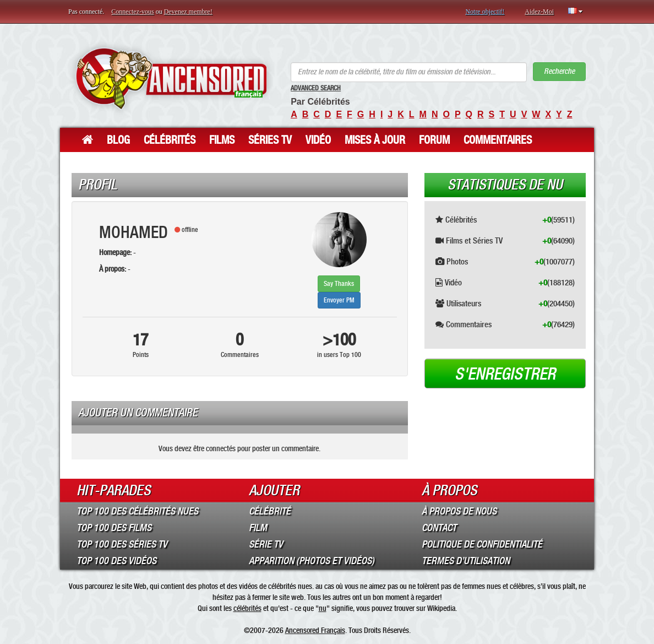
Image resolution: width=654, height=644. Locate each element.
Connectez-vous (132, 12)
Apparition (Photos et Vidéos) (312, 561)
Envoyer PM (339, 300)
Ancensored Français (315, 630)
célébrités (247, 608)
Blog (118, 140)
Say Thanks (339, 284)
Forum (434, 140)
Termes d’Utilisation (466, 561)
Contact (439, 528)
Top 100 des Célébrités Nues (137, 511)
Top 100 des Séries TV (122, 544)
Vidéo (318, 140)
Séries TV (270, 140)
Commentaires (498, 140)
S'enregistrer (505, 374)
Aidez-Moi (539, 12)
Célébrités (170, 140)
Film (258, 528)
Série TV (266, 544)
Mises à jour (375, 140)
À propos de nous (459, 511)
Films (222, 140)
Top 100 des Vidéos (116, 561)
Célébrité (270, 511)
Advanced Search (316, 88)
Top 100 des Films (114, 528)
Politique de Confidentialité (482, 544)
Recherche (559, 71)
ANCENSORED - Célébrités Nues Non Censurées (171, 79)
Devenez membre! (188, 12)
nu (323, 608)
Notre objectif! (485, 12)
